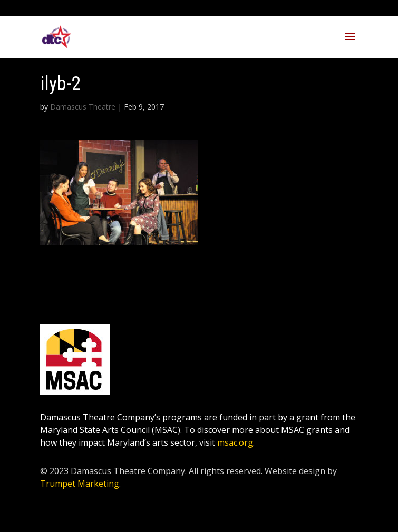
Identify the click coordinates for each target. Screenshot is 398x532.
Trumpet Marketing (80, 484)
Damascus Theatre (83, 107)
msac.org (235, 442)
